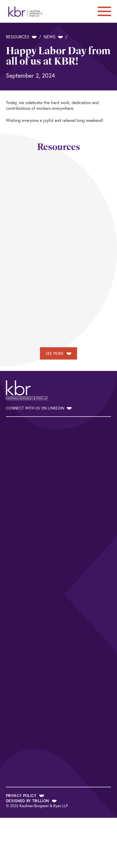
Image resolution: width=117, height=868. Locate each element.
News (53, 37)
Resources (21, 37)
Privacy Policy (25, 795)
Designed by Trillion (31, 801)
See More (59, 353)
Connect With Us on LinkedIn (39, 408)
